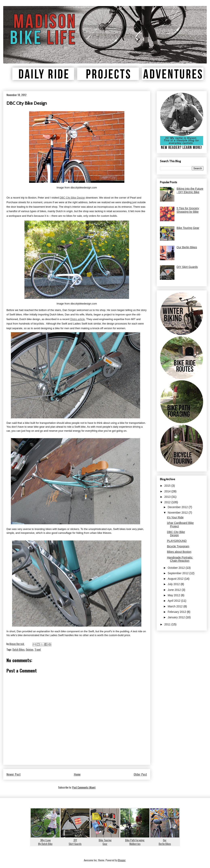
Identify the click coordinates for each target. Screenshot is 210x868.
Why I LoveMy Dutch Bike (45, 840)
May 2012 (174, 595)
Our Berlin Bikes (187, 247)
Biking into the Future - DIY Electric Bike (190, 190)
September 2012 (178, 573)
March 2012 (175, 606)
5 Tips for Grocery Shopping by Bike (188, 210)
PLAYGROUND (177, 541)
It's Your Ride (175, 517)
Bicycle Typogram (178, 546)
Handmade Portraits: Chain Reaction (180, 559)
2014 (168, 491)
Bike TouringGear (105, 840)
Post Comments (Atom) (84, 787)
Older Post (140, 774)
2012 (168, 502)
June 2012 (175, 590)
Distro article (78, 319)
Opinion (30, 649)
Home (77, 774)
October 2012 (177, 568)
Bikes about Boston (179, 552)
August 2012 (176, 579)
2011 (168, 624)
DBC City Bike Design (72, 198)
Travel (38, 649)
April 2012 (174, 601)
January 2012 (177, 617)
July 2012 (174, 584)
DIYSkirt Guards (75, 840)
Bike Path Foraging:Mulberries (135, 840)
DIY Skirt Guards (187, 267)
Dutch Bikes (19, 649)
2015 (168, 486)
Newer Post (14, 774)
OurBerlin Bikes (165, 840)
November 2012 (178, 513)
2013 (168, 497)
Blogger (122, 860)
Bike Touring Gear (188, 228)
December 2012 (178, 507)
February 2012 (177, 612)
